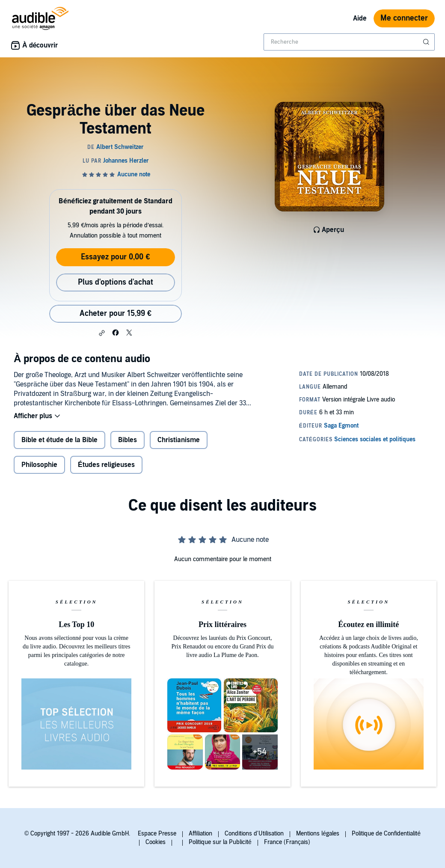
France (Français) (287, 842)
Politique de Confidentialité (386, 834)
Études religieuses (106, 465)
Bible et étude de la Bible (59, 440)
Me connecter (404, 18)
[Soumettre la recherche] (427, 42)
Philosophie (39, 465)
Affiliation (200, 834)
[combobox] (349, 42)
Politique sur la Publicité (220, 842)
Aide (360, 18)
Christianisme (179, 440)
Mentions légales (318, 834)
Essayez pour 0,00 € (115, 257)
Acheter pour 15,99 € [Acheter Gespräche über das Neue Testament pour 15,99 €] (116, 314)
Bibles (128, 440)
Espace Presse (157, 834)
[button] (102, 333)
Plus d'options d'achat (116, 282)
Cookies (156, 842)
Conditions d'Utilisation (254, 834)
